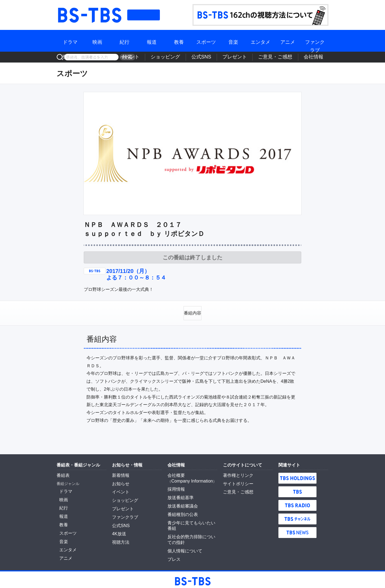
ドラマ (70, 41)
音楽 (233, 41)
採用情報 (175, 485)
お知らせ (120, 480)
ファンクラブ (315, 41)
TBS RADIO (297, 503)
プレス (173, 544)
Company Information (190, 477)
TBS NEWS (297, 530)
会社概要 (175, 472)
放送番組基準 (179, 493)
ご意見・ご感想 (290, 57)
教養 (179, 41)
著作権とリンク (236, 472)
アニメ (288, 41)
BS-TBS (89, 15)
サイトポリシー (236, 480)
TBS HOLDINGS (297, 475)
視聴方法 (147, 57)
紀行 (125, 41)
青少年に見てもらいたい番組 (192, 516)
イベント (187, 57)
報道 (152, 41)
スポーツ (206, 41)
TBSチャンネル (297, 516)
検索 (126, 57)
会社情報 (318, 57)
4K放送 (167, 57)
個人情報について (183, 536)
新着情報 (120, 472)
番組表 (144, 15)
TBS (297, 489)
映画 (97, 41)
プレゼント (261, 57)
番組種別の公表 (181, 508)
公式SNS (238, 57)
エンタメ (260, 41)
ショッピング (212, 57)
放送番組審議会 (181, 500)
